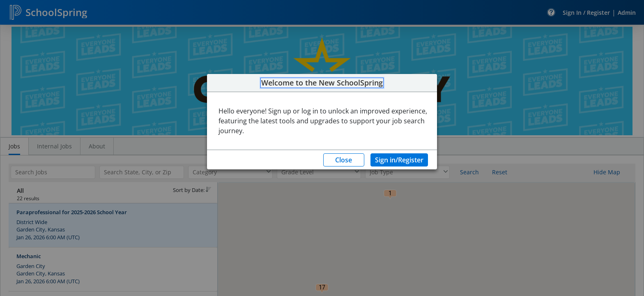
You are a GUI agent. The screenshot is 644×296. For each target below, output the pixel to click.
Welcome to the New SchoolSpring (322, 83)
